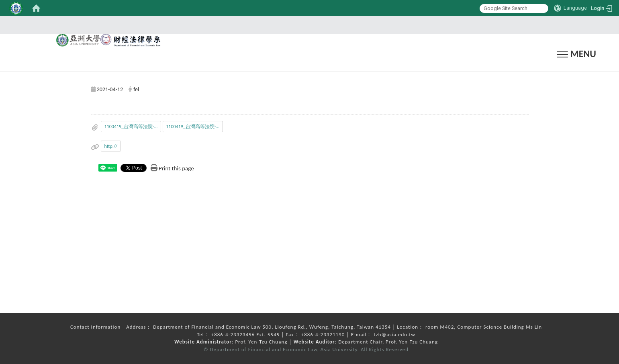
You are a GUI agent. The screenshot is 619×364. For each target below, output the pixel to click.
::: (307, 25)
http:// (111, 146)
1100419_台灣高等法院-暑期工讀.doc (133, 127)
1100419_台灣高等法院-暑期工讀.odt (194, 127)
